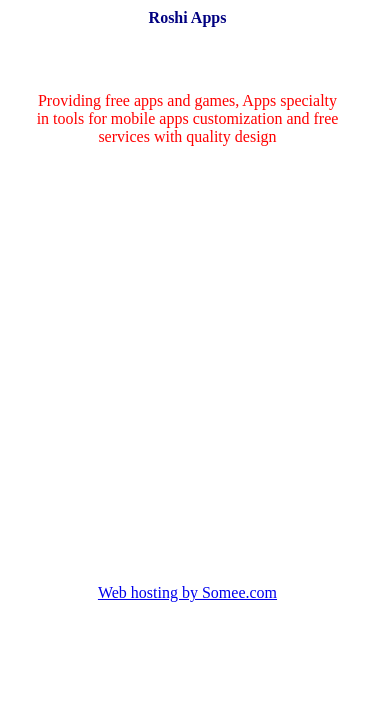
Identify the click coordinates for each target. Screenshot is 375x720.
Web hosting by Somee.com (187, 592)
